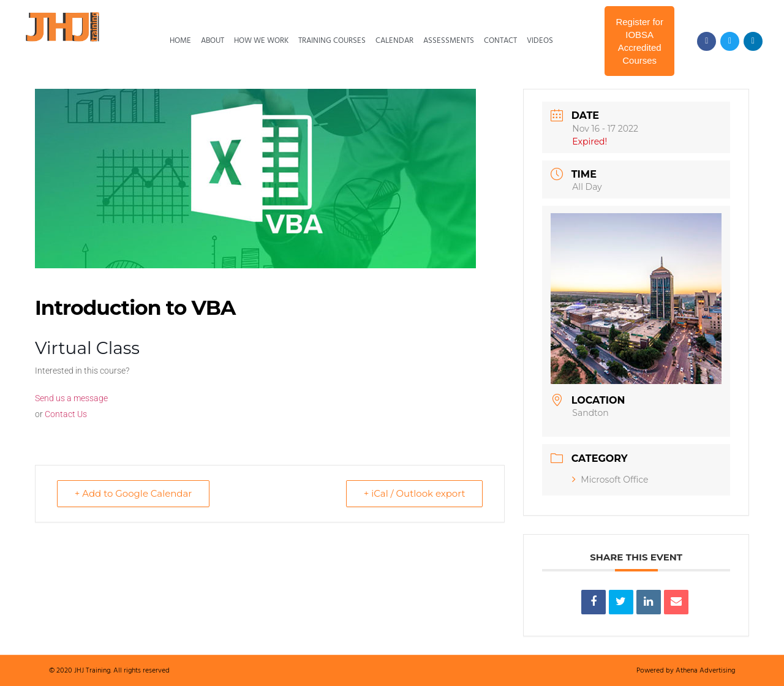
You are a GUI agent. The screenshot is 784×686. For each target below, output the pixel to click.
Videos (540, 41)
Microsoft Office (610, 480)
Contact (500, 41)
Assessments (449, 41)
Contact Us (66, 414)
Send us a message (71, 398)
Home (180, 41)
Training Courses (332, 41)
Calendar (394, 41)
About (213, 41)
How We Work (261, 41)
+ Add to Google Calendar (134, 493)
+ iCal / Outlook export (414, 493)
